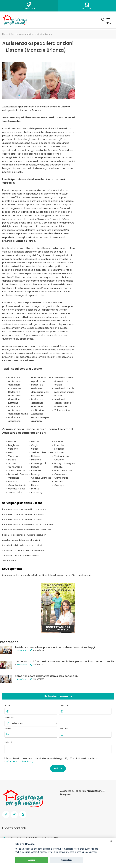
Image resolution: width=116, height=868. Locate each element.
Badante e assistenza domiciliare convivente (24, 509)
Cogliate (36, 445)
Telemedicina (62, 410)
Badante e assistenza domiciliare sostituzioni (24, 535)
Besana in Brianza (18, 474)
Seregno (13, 449)
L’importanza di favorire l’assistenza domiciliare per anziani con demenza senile (64, 662)
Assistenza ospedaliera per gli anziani (40, 417)
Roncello (59, 445)
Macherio (36, 460)
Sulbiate (59, 452)
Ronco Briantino (63, 470)
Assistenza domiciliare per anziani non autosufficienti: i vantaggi (55, 647)
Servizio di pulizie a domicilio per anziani (65, 381)
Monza (12, 441)
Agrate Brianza (17, 470)
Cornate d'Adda (17, 485)
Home (5, 34)
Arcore (12, 463)
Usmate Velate (17, 489)
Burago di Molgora (64, 463)
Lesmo (35, 441)
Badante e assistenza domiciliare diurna (18, 410)
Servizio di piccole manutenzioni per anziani (64, 392)
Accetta (32, 860)
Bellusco (36, 456)
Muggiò (12, 460)
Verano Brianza (17, 492)
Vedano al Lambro (42, 452)
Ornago (59, 441)
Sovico (35, 449)
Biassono (13, 481)
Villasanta (14, 478)
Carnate (36, 470)
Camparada (61, 478)
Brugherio (14, 445)
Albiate (35, 481)
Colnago (59, 485)
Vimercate (14, 456)
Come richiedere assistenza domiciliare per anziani (46, 676)
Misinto (35, 489)
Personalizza (67, 860)
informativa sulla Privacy (20, 761)
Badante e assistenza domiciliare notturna (23, 514)
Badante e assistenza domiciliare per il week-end (27, 530)
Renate (59, 467)
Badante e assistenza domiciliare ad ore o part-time (28, 525)
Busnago (36, 474)
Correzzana (61, 474)
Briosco (35, 485)
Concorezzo (15, 467)
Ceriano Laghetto (41, 478)
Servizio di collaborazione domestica (63, 403)
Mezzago (60, 449)
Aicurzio (59, 481)
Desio (11, 452)
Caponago (37, 492)
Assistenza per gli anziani (73, 791)
